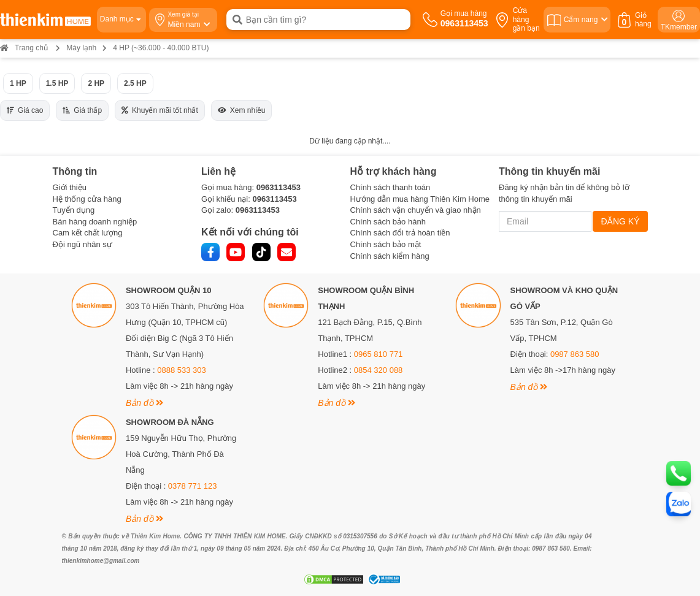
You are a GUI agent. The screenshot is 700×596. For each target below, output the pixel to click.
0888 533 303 (182, 370)
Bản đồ (144, 403)
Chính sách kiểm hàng (390, 256)
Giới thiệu (70, 187)
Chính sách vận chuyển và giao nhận (416, 210)
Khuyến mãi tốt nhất (160, 110)
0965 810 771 (379, 354)
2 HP (96, 83)
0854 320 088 (379, 370)
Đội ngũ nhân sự (83, 244)
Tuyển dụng (74, 210)
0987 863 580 (575, 354)
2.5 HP (135, 83)
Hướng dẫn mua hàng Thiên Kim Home (420, 199)
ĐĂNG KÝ (620, 221)
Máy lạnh (81, 48)
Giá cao (25, 110)
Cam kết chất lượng (88, 233)
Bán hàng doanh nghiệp (95, 222)
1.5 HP (57, 83)
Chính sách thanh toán (390, 187)
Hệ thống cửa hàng (87, 199)
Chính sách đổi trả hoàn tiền (400, 233)
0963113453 (279, 187)
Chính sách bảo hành (388, 222)
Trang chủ (24, 48)
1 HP (18, 83)
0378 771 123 (193, 486)
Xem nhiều (242, 110)
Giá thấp (82, 110)
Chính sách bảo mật (386, 244)
